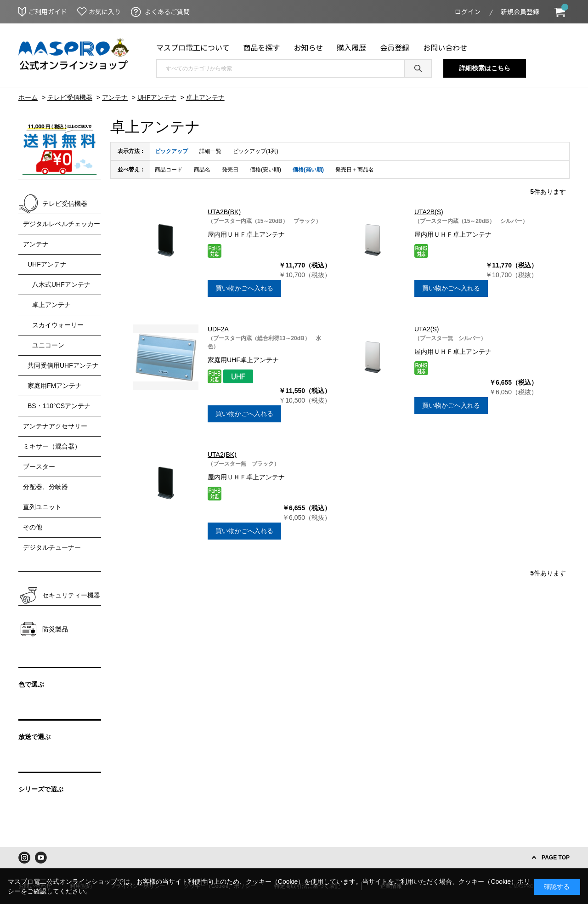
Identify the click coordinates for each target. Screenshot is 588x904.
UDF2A (218, 329)
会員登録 (395, 47)
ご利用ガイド (48, 11)
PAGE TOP (556, 858)
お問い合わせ (445, 47)
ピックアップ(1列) (256, 151)
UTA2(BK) (222, 455)
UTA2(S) (427, 329)
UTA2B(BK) (224, 212)
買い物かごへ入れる (244, 288)
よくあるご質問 (167, 11)
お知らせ (309, 47)
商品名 (202, 170)
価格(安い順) (266, 170)
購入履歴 (351, 47)
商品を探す (262, 47)
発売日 (230, 170)
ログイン (468, 11)
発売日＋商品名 (355, 170)
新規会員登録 (520, 11)
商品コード (169, 170)
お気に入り (105, 11)
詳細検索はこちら (485, 68)
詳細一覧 (210, 151)
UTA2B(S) (429, 212)
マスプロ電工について (193, 47)
